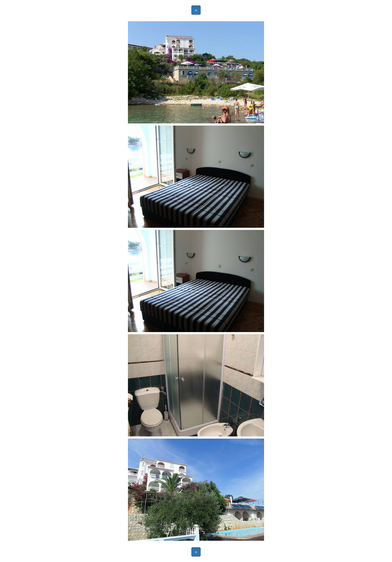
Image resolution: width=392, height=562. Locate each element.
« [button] (196, 10)
